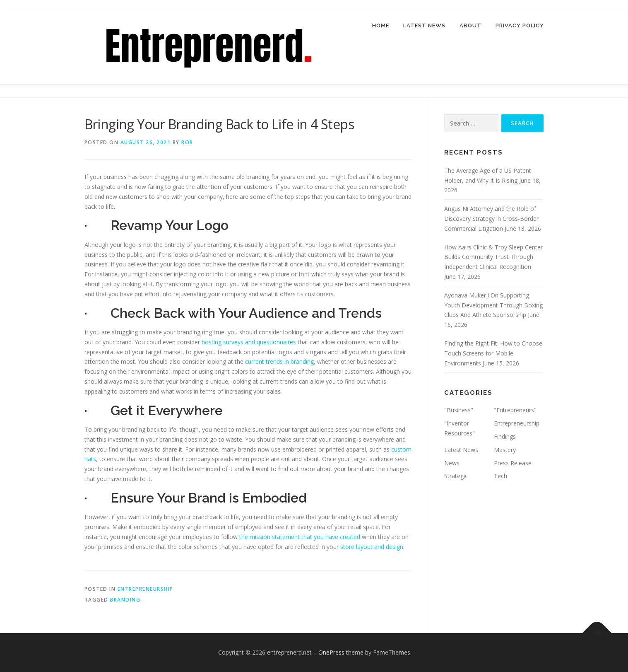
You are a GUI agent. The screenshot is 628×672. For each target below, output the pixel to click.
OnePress (331, 652)
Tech (500, 476)
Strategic (456, 476)
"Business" (459, 410)
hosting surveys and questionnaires (249, 342)
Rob (187, 142)
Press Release (513, 463)
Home (381, 25)
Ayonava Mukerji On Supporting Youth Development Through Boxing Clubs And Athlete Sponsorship (493, 305)
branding (125, 600)
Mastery (505, 450)
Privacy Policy (520, 25)
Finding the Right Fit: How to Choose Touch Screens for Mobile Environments (493, 353)
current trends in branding (279, 362)
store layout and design (372, 547)
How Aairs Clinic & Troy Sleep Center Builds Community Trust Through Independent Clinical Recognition (493, 257)
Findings (505, 436)
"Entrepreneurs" (515, 410)
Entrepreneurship (146, 589)
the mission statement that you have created (300, 537)
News (452, 463)
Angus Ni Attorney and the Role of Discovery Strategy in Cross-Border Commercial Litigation (491, 219)
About (470, 25)
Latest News (424, 25)
